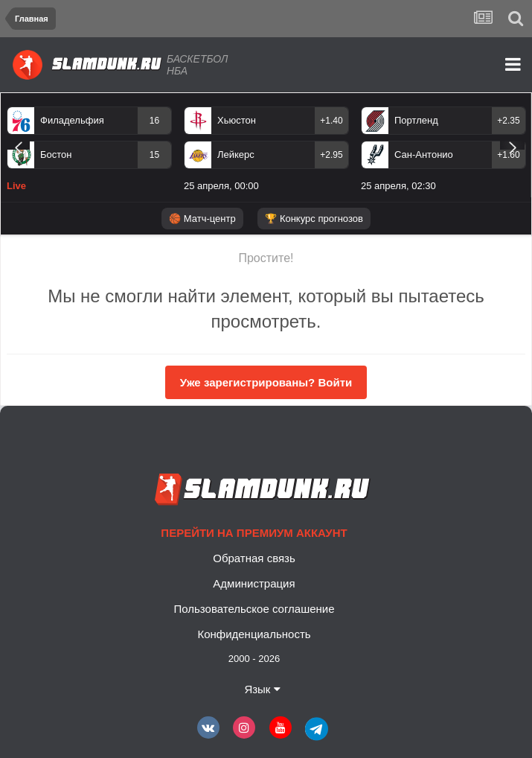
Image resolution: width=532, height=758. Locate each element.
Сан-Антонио (424, 155)
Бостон (56, 155)
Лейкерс (236, 155)
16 (154, 121)
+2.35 (508, 121)
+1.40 (331, 121)
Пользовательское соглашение (254, 609)
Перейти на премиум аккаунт (254, 533)
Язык (262, 689)
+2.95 (331, 155)
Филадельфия (72, 120)
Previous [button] (18, 145)
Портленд (416, 120)
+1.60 (508, 155)
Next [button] (512, 145)
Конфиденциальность (254, 634)
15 (154, 155)
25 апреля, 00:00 (221, 186)
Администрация (254, 583)
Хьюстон (237, 120)
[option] (89, 152)
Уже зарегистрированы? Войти (266, 382)
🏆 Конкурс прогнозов (314, 219)
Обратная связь (254, 558)
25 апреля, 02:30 (398, 186)
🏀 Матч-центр (202, 219)
